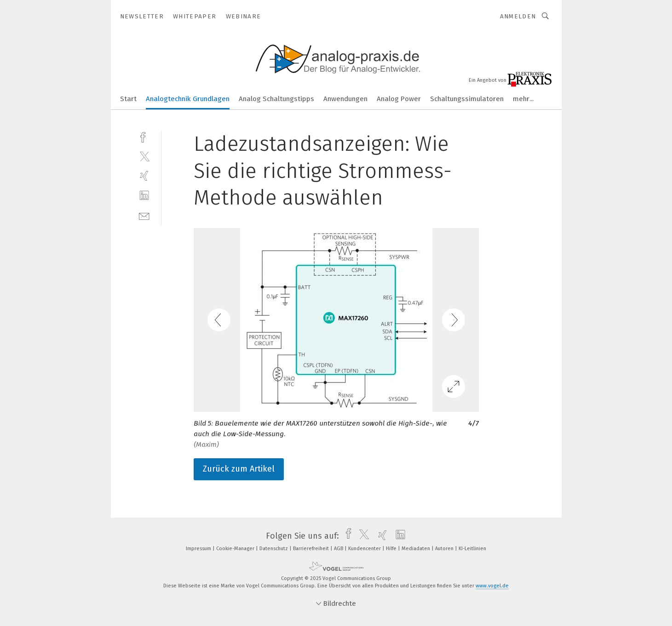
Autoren (445, 549)
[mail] (144, 215)
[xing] (144, 176)
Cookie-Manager (236, 549)
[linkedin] (144, 196)
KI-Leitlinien (472, 549)
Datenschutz (274, 549)
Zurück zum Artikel (239, 469)
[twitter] (144, 156)
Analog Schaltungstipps (276, 99)
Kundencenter (365, 549)
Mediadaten (416, 549)
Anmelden (518, 16)
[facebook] (144, 136)
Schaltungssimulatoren (467, 99)
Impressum (199, 549)
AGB (339, 549)
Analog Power (399, 99)
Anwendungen (345, 99)
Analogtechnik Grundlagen (188, 99)
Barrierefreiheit (312, 549)
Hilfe (392, 549)
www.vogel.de (492, 586)
